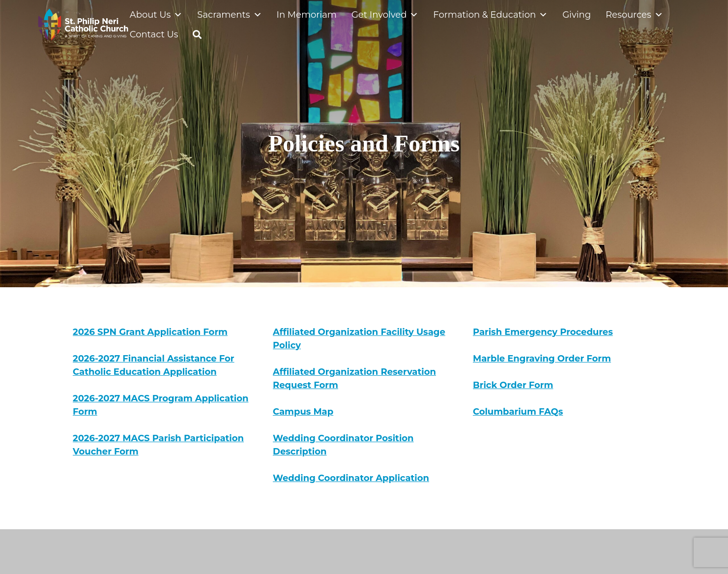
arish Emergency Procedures (546, 332)
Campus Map (303, 412)
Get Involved (385, 15)
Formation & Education (490, 15)
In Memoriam (307, 15)
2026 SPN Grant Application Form (150, 332)
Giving (577, 15)
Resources (634, 15)
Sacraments (229, 15)
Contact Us (154, 34)
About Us (156, 15)
